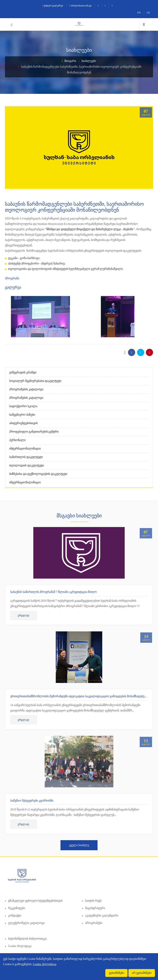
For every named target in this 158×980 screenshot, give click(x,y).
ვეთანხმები (116, 973)
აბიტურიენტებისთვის (23, 423)
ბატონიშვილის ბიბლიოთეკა (27, 939)
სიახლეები (89, 61)
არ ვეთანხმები (142, 973)
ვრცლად (23, 615)
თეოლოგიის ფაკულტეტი (27, 465)
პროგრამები (94, 923)
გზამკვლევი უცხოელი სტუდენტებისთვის (35, 901)
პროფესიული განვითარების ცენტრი (34, 432)
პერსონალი (17, 440)
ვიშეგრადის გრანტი (23, 372)
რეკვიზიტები (17, 908)
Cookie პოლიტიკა (20, 946)
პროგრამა (12, 278)
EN (139, 13)
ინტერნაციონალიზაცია (25, 449)
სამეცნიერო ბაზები (22, 415)
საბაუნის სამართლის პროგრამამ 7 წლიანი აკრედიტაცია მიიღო (53, 592)
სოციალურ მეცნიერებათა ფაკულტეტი (35, 381)
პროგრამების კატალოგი (26, 389)
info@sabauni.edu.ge (81, 6)
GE (148, 13)
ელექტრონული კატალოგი (26, 923)
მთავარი (69, 61)
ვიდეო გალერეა (53, 6)
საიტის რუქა (93, 901)
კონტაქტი (15, 916)
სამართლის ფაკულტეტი (26, 457)
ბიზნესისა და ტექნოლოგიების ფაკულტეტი (38, 474)
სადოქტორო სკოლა (23, 406)
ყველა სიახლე (79, 845)
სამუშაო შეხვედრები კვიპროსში (32, 801)
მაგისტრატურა (95, 908)
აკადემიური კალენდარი (102, 916)
